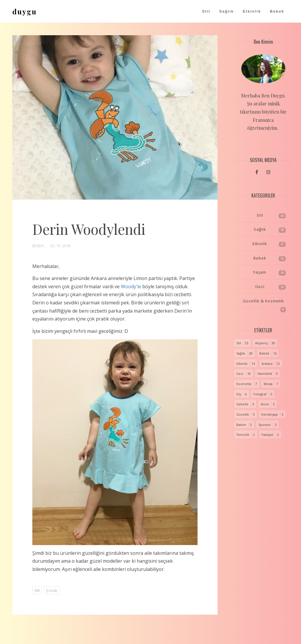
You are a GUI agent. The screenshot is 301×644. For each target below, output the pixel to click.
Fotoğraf (260, 394)
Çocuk (52, 590)
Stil (206, 11)
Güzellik (243, 414)
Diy (239, 394)
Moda (268, 384)
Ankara (267, 364)
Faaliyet (267, 435)
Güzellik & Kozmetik (263, 301)
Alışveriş (261, 343)
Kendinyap (270, 414)
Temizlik (243, 435)
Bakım (241, 425)
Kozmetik (244, 384)
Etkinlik (252, 11)
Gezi (260, 286)
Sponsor (265, 425)
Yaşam (260, 272)
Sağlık (226, 11)
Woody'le (131, 286)
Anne (265, 404)
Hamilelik (265, 374)
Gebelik (242, 404)
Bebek (277, 11)
